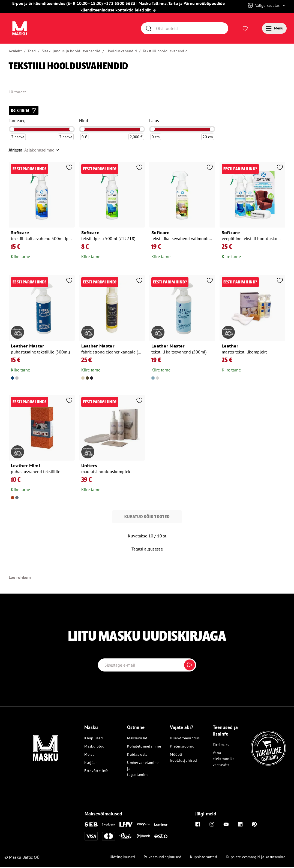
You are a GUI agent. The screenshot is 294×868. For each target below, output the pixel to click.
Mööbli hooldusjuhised (183, 759)
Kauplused (94, 739)
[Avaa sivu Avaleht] (20, 29)
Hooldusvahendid (122, 52)
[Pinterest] (254, 825)
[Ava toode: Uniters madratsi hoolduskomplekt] (112, 446)
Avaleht (15, 52)
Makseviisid (137, 739)
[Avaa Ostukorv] (255, 29)
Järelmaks (221, 746)
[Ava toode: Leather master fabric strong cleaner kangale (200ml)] (112, 330)
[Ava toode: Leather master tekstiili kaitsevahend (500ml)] (182, 330)
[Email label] (147, 666)
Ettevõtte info (96, 772)
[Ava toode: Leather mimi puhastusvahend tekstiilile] (42, 449)
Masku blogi (95, 748)
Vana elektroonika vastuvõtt (224, 760)
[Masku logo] (32, 746)
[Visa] (91, 837)
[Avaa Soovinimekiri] (245, 29)
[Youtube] (226, 825)
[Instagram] (212, 825)
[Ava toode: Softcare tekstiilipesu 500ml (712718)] (112, 213)
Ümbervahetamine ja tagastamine (140, 770)
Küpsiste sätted (204, 858)
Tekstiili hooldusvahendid (165, 52)
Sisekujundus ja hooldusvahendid (71, 52)
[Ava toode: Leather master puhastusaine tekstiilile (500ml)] (42, 330)
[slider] (12, 130)
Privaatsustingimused (163, 858)
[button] (24, 111)
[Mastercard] (109, 837)
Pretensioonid (182, 748)
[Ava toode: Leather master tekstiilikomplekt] (253, 326)
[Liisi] (126, 837)
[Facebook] (198, 825)
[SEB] (91, 826)
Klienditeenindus (183, 739)
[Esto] (161, 837)
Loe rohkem (20, 579)
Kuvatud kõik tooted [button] (147, 518)
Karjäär (91, 764)
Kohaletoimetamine (140, 748)
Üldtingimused (122, 858)
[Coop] (143, 825)
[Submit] (190, 666)
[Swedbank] (109, 825)
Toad (32, 52)
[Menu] (274, 29)
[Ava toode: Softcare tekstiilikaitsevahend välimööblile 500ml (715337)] (182, 213)
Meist (89, 756)
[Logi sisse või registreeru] (235, 29)
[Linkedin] (240, 825)
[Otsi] (192, 29)
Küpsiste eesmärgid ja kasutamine (256, 858)
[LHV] (126, 825)
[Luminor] (161, 826)
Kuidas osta (137, 756)
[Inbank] (143, 837)
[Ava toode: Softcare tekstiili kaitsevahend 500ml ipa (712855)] (42, 213)
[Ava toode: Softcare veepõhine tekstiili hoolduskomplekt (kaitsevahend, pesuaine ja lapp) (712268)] (253, 213)
